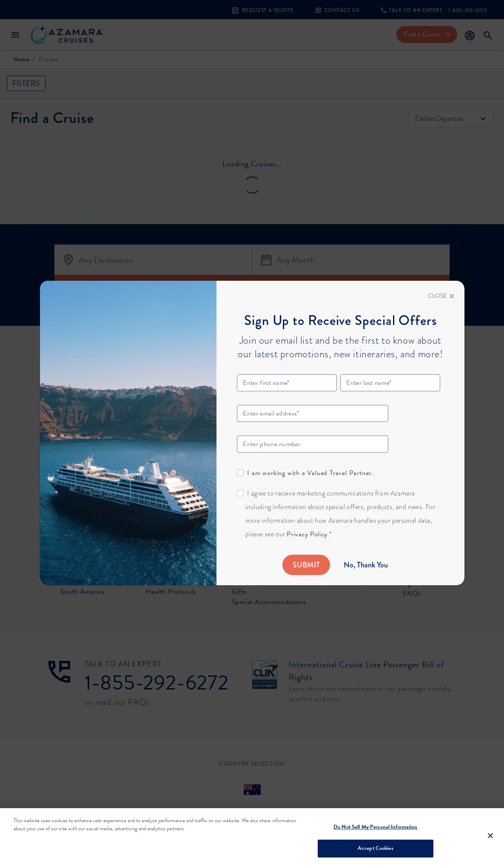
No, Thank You (366, 565)
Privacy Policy (307, 534)
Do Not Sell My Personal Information (376, 827)
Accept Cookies (376, 848)
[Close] (441, 296)
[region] (252, 837)
